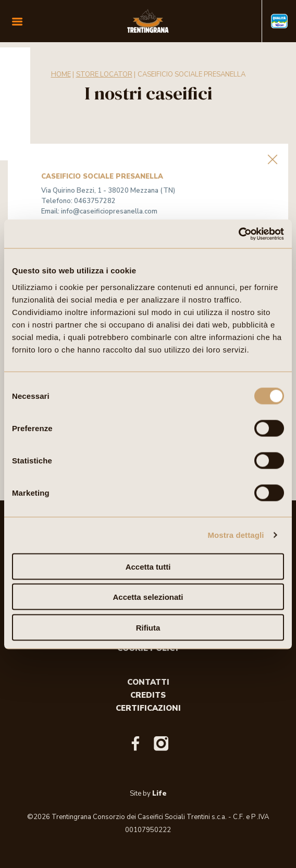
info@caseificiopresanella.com (109, 211)
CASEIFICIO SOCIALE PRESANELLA (192, 74)
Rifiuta (148, 627)
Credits (148, 695)
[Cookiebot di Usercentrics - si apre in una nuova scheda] (238, 234)
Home (61, 74)
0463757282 (95, 201)
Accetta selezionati (148, 597)
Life (159, 794)
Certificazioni (148, 708)
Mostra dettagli (236, 535)
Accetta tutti (148, 566)
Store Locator (104, 74)
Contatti (148, 682)
